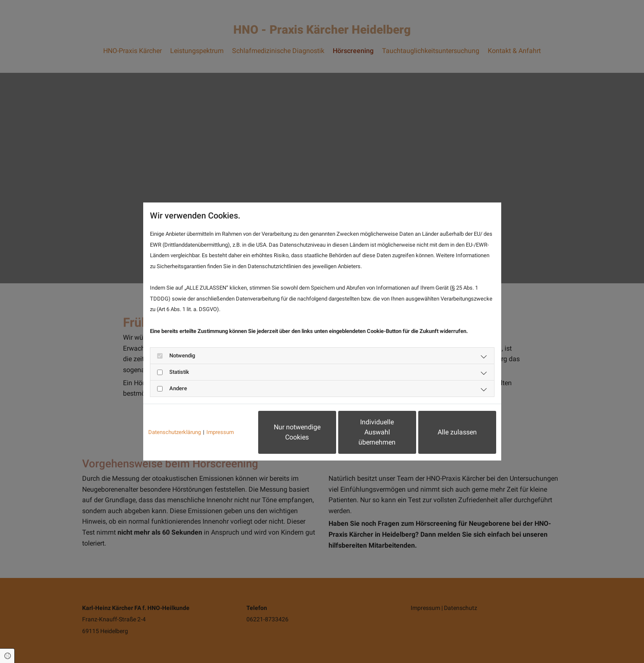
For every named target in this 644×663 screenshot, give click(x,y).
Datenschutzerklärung (175, 432)
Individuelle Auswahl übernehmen (377, 432)
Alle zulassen (457, 432)
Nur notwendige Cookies (297, 432)
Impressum (220, 432)
